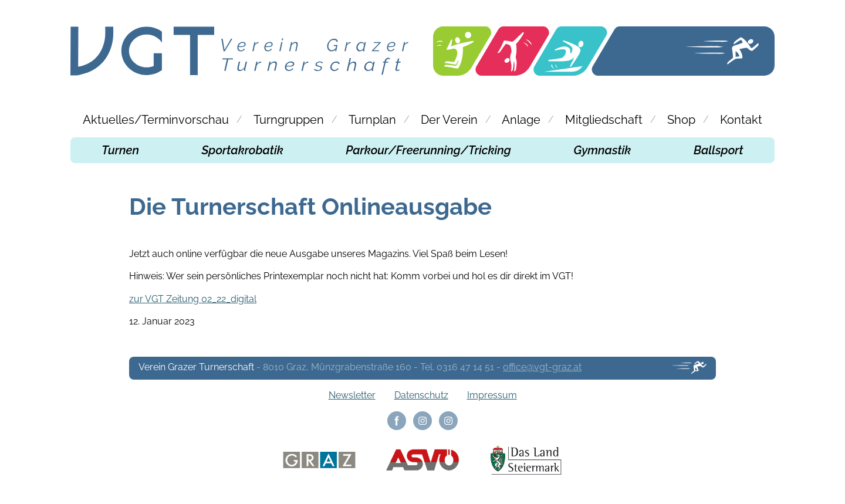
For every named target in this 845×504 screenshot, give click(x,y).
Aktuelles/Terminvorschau (156, 120)
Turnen (120, 150)
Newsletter (352, 395)
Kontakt (741, 120)
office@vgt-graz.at (542, 367)
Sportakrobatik (243, 150)
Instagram (422, 421)
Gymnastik (603, 150)
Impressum (492, 395)
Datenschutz (421, 395)
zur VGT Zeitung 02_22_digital (193, 299)
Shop (681, 120)
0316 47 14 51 (465, 367)
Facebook (397, 421)
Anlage (521, 120)
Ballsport (719, 150)
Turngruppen (289, 120)
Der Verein (449, 120)
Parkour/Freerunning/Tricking (428, 150)
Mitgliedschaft (604, 120)
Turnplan (372, 120)
